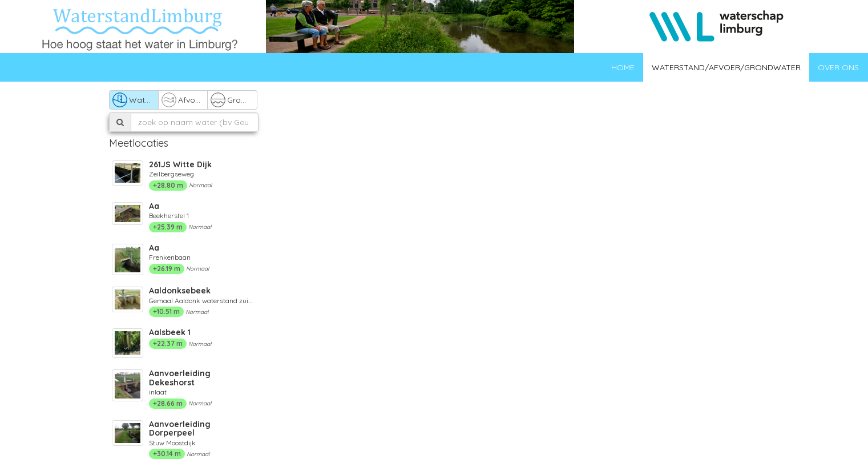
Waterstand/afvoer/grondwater (726, 67)
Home (623, 67)
